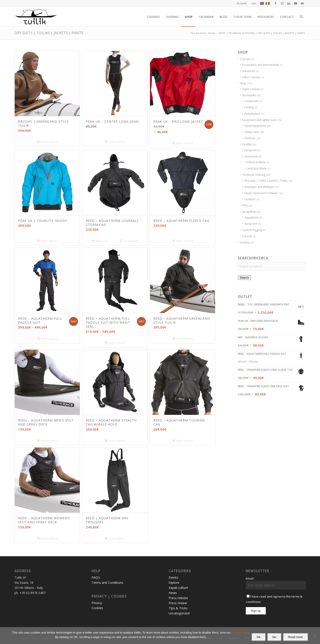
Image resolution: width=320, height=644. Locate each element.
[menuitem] (242, 3)
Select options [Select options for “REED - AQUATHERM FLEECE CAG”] (183, 241)
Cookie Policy (240, 633)
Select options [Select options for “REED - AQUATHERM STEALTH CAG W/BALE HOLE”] (115, 441)
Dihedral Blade (256, 162)
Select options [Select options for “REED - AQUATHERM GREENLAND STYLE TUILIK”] (183, 339)
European (251, 150)
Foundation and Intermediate (261, 65)
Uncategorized (179, 613)
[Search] (301, 17)
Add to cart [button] (100, 241)
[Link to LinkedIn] (289, 3)
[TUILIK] (36, 17)
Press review (178, 603)
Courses (245, 59)
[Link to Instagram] (282, 3)
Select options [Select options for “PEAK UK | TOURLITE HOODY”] (47, 241)
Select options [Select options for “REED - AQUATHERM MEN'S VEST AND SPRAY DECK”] (47, 441)
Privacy (97, 603)
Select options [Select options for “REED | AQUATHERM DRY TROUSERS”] (115, 539)
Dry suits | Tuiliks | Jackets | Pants (266, 181)
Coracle (247, 236)
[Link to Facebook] (275, 3)
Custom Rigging (252, 230)
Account (242, 3)
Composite (251, 101)
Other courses (251, 77)
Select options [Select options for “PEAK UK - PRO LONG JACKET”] (183, 143)
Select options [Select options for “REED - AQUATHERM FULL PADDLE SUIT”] (47, 339)
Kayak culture (178, 588)
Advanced (249, 71)
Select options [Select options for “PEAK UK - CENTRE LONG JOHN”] (115, 142)
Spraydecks (249, 212)
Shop (243, 83)
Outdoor (250, 138)
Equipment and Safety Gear (259, 120)
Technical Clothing (254, 175)
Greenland (251, 156)
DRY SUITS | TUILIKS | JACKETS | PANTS (49, 33)
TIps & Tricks (178, 608)
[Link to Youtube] (295, 3)
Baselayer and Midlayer (259, 187)
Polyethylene (252, 114)
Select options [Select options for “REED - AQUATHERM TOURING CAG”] (183, 441)
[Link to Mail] (302, 3)
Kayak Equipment (255, 126)
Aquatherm (252, 218)
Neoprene (251, 224)
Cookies (97, 608)
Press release (178, 598)
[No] (314, 636)
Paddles (247, 144)
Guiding (245, 242)
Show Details (129, 241)
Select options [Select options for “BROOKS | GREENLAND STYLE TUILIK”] (47, 142)
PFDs (245, 206)
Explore (174, 583)
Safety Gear (252, 132)
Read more (296, 637)
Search (244, 278)
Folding (249, 107)
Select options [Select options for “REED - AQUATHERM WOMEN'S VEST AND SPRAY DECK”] (47, 539)
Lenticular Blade (257, 168)
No (274, 637)
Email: (250, 578)
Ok (259, 637)
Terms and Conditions (107, 583)
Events (173, 577)
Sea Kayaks (249, 95)
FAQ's (96, 577)
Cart (254, 3)
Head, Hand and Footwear (261, 193)
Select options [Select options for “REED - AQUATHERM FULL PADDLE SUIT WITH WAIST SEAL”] (115, 343)
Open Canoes (251, 89)
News (173, 593)
